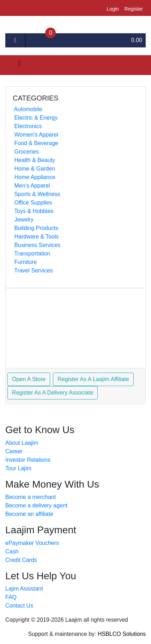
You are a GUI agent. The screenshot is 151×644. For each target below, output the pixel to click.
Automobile (28, 109)
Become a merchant (31, 497)
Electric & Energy (35, 118)
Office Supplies (32, 203)
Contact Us (19, 606)
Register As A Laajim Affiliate (93, 379)
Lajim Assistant (24, 589)
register (134, 9)
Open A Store (29, 379)
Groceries (26, 152)
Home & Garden (34, 169)
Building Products (35, 228)
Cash (12, 551)
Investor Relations (28, 460)
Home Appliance (34, 177)
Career (14, 451)
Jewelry (23, 220)
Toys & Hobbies (33, 211)
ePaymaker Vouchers (32, 543)
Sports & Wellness (37, 194)
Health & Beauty (34, 160)
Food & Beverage (35, 143)
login (113, 9)
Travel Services (33, 271)
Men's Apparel (31, 186)
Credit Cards (21, 560)
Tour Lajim (18, 468)
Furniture (25, 262)
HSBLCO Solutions (122, 634)
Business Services (37, 245)
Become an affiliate (29, 514)
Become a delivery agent (36, 505)
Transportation (32, 254)
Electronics (27, 126)
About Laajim (22, 443)
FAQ (11, 597)
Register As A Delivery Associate (53, 393)
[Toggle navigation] (16, 65)
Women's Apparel (35, 135)
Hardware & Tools (36, 237)
